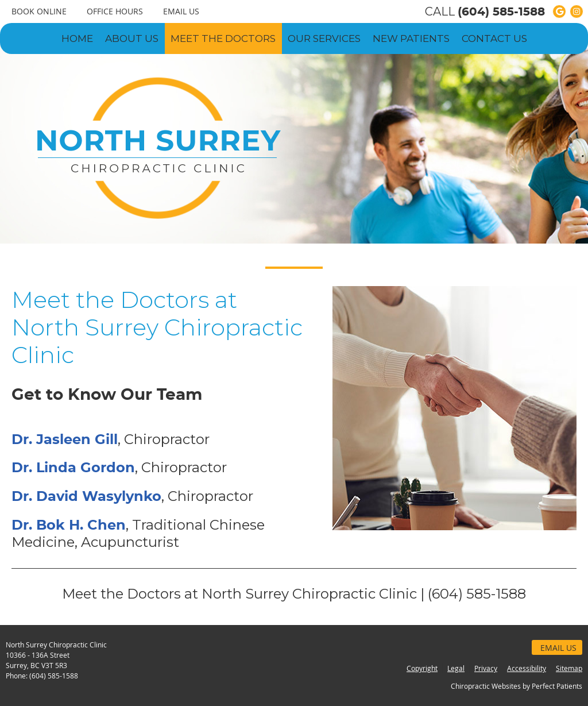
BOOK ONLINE (39, 11)
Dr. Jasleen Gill (65, 440)
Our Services (324, 38)
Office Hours (115, 11)
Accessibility (527, 668)
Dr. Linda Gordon (73, 468)
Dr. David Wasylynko (86, 497)
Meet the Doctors (223, 38)
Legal (456, 668)
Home (77, 38)
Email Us (181, 11)
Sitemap (569, 668)
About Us (132, 38)
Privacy (486, 668)
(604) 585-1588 (501, 12)
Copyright (422, 668)
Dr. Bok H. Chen (69, 526)
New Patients (411, 38)
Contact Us (494, 38)
